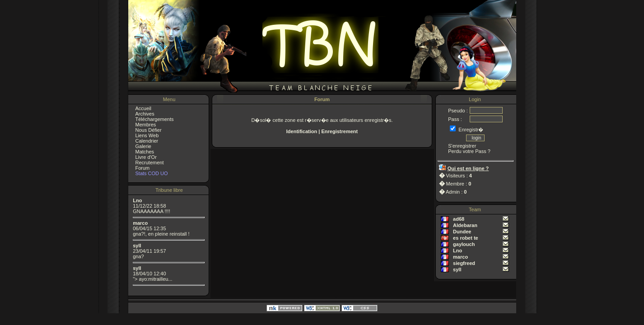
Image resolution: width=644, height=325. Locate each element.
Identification (302, 131)
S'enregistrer (462, 146)
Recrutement (150, 162)
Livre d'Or (146, 157)
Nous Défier (149, 130)
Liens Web (147, 135)
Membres (146, 125)
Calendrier (147, 141)
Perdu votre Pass (467, 151)
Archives (145, 114)
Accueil (143, 108)
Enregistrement (339, 131)
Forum (143, 168)
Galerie (143, 146)
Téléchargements (155, 119)
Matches (145, 152)
